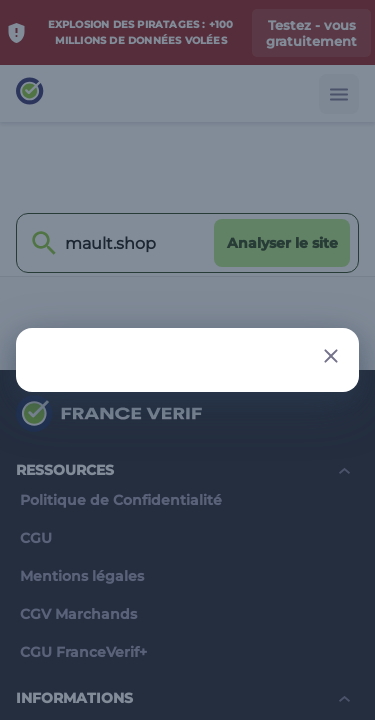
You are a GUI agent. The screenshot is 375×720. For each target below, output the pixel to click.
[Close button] (331, 356)
